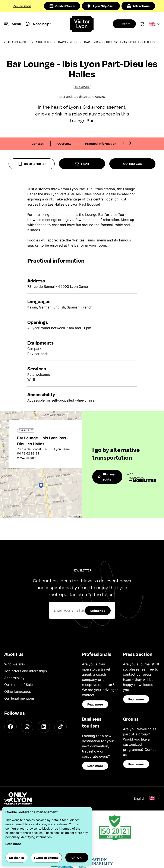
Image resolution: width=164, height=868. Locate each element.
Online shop (22, 6)
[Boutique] (123, 24)
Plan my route (106, 477)
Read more (95, 704)
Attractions (138, 6)
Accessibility (14, 678)
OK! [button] (77, 858)
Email (82, 164)
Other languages (18, 691)
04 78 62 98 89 (32, 164)
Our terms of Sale (18, 685)
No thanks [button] (16, 858)
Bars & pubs (68, 42)
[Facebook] (10, 727)
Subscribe (98, 611)
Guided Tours (62, 6)
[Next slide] (130, 143)
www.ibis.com (27, 458)
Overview (64, 143)
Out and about (17, 42)
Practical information (101, 143)
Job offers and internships (26, 671)
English (147, 798)
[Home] (82, 24)
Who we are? (15, 664)
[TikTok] (60, 727)
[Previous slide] (124, 143)
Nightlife (44, 42)
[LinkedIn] (44, 727)
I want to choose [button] (46, 858)
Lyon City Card (101, 6)
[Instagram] (27, 727)
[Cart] (142, 24)
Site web (133, 164)
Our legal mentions (19, 698)
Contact (38, 143)
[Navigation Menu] (13, 24)
